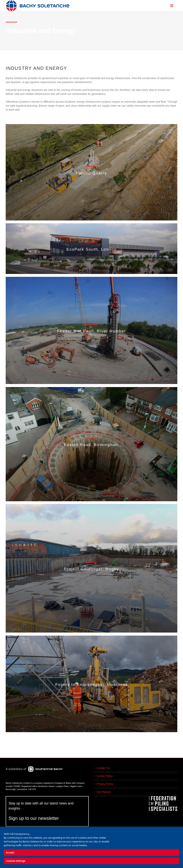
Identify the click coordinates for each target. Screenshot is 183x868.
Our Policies (104, 792)
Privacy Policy (105, 784)
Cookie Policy (105, 776)
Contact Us (103, 768)
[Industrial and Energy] (91, 172)
